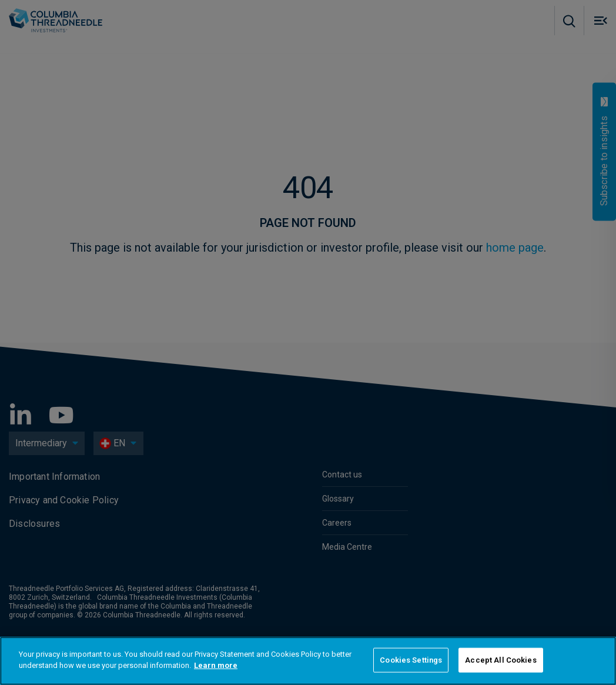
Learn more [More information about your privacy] (216, 665)
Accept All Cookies (500, 660)
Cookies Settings (411, 660)
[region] (308, 661)
